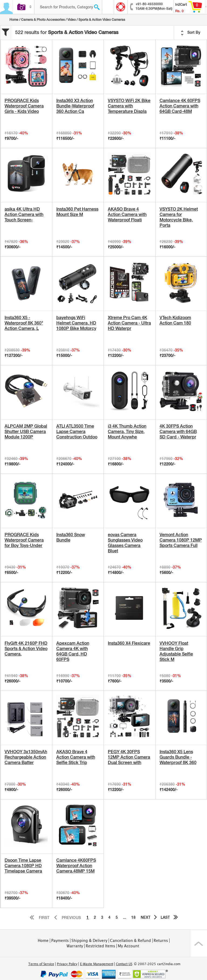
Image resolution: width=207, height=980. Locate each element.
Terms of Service (41, 964)
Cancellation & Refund (130, 941)
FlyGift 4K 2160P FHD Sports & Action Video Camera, (26, 649)
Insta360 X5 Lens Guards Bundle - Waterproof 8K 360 (178, 757)
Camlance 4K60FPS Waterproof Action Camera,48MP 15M (76, 866)
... (125, 917)
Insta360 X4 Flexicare (129, 643)
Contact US (124, 964)
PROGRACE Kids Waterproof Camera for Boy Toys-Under (24, 540)
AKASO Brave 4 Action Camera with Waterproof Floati (127, 214)
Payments (60, 941)
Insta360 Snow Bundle (71, 537)
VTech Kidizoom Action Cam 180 (175, 320)
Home (14, 20)
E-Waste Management (97, 964)
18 (133, 917)
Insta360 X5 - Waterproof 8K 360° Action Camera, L (24, 323)
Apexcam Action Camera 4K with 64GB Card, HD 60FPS (73, 651)
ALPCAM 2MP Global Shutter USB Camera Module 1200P (26, 432)
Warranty (75, 946)
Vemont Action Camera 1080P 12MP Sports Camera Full (181, 540)
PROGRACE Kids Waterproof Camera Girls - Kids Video (24, 106)
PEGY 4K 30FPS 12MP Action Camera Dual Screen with (129, 757)
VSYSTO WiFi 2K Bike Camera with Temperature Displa (129, 106)
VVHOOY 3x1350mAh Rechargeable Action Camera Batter (26, 757)
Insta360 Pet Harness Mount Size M (77, 212)
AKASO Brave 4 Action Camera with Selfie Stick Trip (76, 757)
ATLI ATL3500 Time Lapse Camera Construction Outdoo (77, 432)
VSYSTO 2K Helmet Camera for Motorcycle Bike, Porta (179, 217)
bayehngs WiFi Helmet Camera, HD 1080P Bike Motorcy (76, 323)
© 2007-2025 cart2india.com (157, 964)
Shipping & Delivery (89, 941)
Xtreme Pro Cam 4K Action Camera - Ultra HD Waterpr (129, 323)
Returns (161, 941)
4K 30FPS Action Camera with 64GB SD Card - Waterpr (178, 432)
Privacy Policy (67, 964)
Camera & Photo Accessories (43, 20)
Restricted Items (100, 946)
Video (72, 20)
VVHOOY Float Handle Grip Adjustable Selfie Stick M (176, 651)
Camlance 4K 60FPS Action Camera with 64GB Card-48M (180, 106)
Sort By (191, 33)
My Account (128, 946)
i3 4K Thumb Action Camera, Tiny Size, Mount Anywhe (127, 432)
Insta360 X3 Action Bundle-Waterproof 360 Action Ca (75, 106)
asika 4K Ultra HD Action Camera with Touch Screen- (24, 214)
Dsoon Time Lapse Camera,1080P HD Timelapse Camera (23, 866)
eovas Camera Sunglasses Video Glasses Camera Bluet (125, 543)
